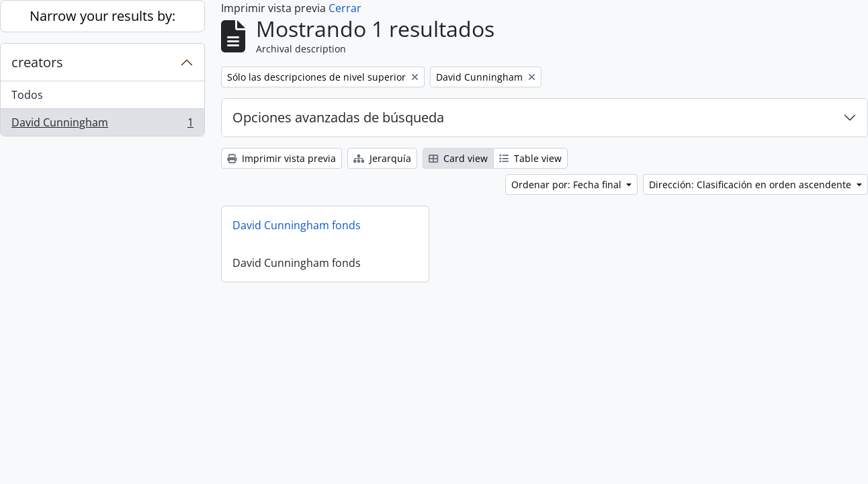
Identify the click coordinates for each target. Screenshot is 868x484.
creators (37, 62)
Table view (530, 158)
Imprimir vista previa (281, 158)
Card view (458, 158)
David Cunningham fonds (297, 225)
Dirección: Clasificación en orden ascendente (751, 185)
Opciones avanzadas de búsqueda (338, 117)
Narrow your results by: (102, 16)
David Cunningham (102, 125)
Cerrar (345, 8)
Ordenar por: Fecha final (568, 185)
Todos (27, 95)
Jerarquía (382, 158)
